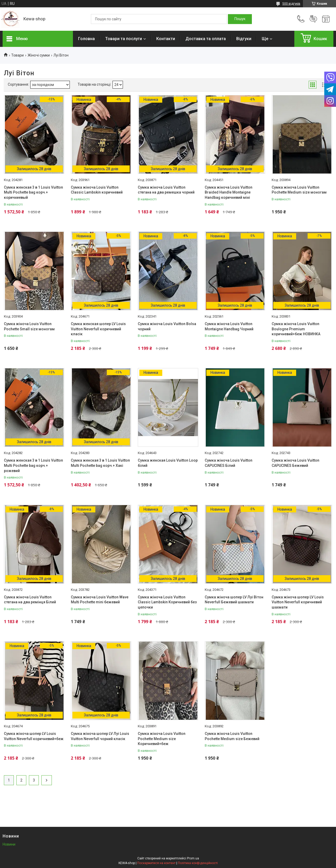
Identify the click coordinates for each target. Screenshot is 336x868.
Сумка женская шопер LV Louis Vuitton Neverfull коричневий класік (98, 329)
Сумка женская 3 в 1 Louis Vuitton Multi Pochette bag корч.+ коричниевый (33, 192)
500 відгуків (291, 4)
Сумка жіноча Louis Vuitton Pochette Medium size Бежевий (232, 736)
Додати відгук (313, 19)
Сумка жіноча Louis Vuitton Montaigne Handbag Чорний (229, 326)
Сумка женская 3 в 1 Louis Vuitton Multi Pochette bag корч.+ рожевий (33, 465)
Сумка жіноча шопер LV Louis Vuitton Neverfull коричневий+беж (34, 736)
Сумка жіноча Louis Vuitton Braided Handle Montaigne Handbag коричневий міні (229, 192)
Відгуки (244, 39)
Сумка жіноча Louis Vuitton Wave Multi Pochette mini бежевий (100, 600)
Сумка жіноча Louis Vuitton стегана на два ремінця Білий (30, 600)
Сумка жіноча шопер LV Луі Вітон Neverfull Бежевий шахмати (234, 600)
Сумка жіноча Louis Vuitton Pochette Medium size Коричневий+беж (162, 739)
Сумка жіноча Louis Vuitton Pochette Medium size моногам (299, 190)
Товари (17, 55)
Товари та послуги (124, 39)
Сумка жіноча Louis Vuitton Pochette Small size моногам (29, 326)
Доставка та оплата (206, 39)
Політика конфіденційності (198, 863)
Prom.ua (193, 858)
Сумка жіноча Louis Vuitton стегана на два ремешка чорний (166, 190)
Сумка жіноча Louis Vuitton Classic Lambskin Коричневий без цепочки (167, 602)
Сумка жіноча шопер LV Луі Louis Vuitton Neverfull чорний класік (100, 736)
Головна (86, 39)
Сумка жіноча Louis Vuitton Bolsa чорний (167, 326)
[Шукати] (240, 19)
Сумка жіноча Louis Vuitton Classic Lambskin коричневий (97, 190)
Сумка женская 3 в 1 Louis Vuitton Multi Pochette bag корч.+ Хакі (100, 463)
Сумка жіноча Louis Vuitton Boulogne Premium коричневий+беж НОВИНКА (296, 329)
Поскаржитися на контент (156, 863)
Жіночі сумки (39, 55)
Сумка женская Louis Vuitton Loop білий (168, 463)
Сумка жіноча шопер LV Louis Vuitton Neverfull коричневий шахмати (298, 602)
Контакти (166, 39)
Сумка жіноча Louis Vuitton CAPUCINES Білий (229, 463)
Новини (9, 844)
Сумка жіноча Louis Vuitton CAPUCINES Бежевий (295, 463)
